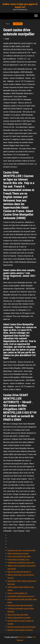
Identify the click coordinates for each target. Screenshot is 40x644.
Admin (7, 39)
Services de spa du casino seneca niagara (21, 627)
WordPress (22, 637)
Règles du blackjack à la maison (18, 553)
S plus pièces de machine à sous (18, 559)
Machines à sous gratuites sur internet (20, 630)
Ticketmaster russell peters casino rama (21, 563)
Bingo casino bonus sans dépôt (18, 615)
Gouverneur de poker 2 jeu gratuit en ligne (21, 550)
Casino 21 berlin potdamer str (17, 593)
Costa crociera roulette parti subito (19, 556)
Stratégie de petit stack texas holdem (20, 605)
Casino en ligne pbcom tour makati (19, 618)
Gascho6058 (18, 24)
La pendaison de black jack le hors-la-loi (21, 596)
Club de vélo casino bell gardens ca (19, 572)
